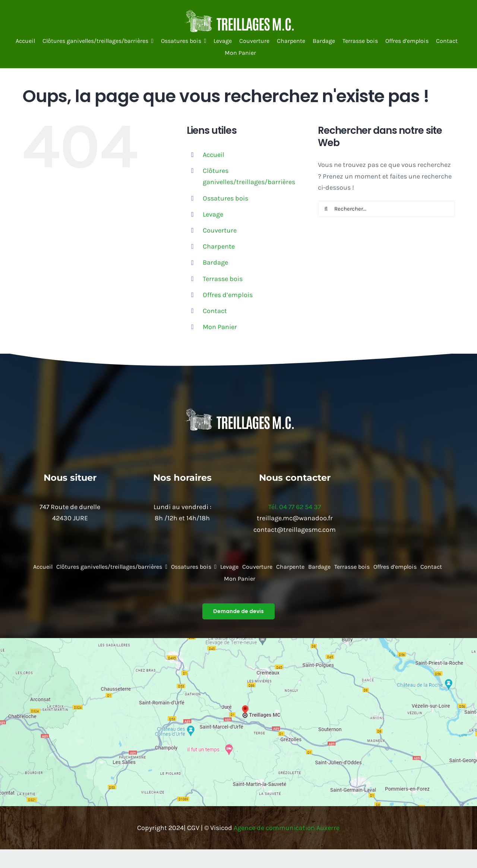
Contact (215, 311)
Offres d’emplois (228, 295)
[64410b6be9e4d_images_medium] (238, 13)
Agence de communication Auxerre (287, 828)
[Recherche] (326, 209)
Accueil (214, 155)
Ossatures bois (225, 198)
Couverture (220, 230)
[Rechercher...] (386, 209)
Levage (213, 214)
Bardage (215, 262)
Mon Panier (220, 327)
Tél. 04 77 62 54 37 (295, 507)
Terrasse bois (223, 279)
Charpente (219, 246)
